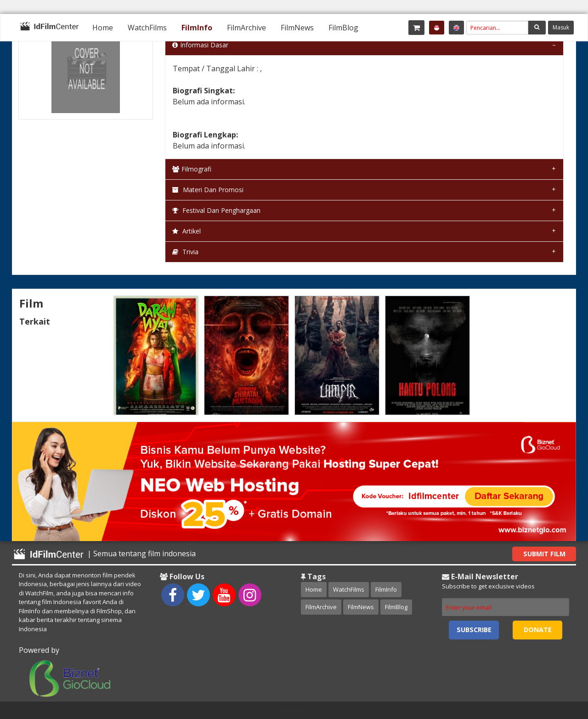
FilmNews (297, 28)
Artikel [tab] (187, 231)
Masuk (561, 27)
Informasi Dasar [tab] (200, 45)
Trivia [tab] (185, 252)
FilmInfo (197, 28)
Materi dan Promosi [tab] (208, 190)
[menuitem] (103, 28)
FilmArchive (246, 28)
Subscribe (474, 630)
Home (103, 28)
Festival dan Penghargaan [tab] (216, 210)
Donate (538, 630)
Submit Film (544, 554)
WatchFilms (147, 28)
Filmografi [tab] (192, 169)
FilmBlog (343, 28)
